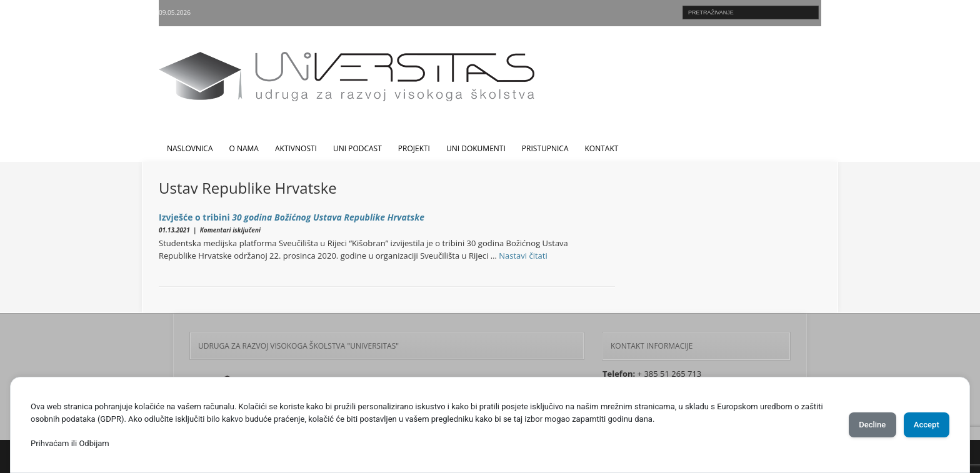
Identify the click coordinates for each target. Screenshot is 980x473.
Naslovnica (190, 148)
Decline (855, 425)
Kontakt (602, 148)
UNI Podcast (357, 148)
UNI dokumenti (476, 148)
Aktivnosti (296, 148)
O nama (244, 148)
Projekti (414, 148)
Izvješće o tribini (292, 217)
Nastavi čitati (523, 256)
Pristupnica (545, 148)
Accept (921, 425)
